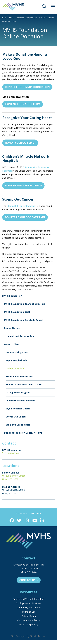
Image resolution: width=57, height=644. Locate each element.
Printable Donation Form (23, 104)
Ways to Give (32, 18)
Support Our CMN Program (23, 186)
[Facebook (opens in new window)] (12, 521)
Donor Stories (12, 328)
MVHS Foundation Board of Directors (25, 304)
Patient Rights (29, 616)
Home (5, 18)
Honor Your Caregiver (20, 143)
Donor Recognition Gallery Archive (23, 433)
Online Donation (15, 368)
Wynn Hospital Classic (18, 409)
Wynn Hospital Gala (17, 360)
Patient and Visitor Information (28, 599)
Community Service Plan (29, 607)
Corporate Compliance (28, 620)
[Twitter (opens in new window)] (19, 521)
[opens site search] (44, 7)
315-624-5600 (10, 453)
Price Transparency (29, 624)
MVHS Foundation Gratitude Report (24, 320)
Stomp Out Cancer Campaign (22, 206)
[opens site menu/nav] (53, 7)
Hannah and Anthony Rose (20, 336)
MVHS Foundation (17, 18)
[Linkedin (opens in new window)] (42, 521)
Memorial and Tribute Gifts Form (24, 384)
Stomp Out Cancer (16, 417)
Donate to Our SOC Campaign (25, 217)
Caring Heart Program (18, 393)
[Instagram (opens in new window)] (27, 521)
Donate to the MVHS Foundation (27, 87)
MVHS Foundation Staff (17, 312)
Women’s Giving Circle (18, 425)
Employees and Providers (28, 603)
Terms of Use (29, 612)
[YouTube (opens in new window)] (35, 521)
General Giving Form (17, 352)
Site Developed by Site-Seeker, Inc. (28, 636)
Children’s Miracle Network (21, 401)
